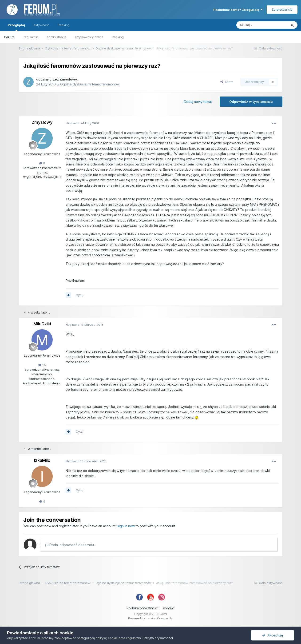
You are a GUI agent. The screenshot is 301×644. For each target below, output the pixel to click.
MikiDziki (42, 324)
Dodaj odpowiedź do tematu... (71, 545)
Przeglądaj (16, 27)
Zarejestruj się (282, 9)
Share (227, 82)
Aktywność (41, 25)
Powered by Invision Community (150, 618)
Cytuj (79, 295)
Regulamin (30, 37)
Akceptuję (273, 635)
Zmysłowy (68, 79)
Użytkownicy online (89, 37)
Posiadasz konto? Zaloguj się (238, 10)
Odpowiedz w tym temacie (251, 102)
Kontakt (169, 608)
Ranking (118, 37)
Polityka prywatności (143, 608)
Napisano (82, 123)
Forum (9, 37)
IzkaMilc (42, 460)
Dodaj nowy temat (198, 102)
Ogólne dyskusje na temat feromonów (90, 84)
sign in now (126, 526)
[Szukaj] (262, 25)
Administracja (57, 37)
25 (42, 365)
